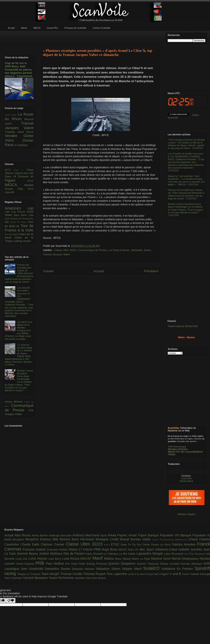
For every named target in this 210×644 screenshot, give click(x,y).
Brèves (19, 402)
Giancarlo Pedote (57, 550)
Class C (20, 170)
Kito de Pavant (74, 554)
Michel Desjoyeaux (186, 559)
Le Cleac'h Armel (119, 250)
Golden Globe (11, 115)
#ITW (170, 447)
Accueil (99, 271)
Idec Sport (147, 549)
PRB (41, 563)
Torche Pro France (19, 222)
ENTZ (108, 545)
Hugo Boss (110, 549)
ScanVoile (186, 478)
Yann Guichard (14, 578)
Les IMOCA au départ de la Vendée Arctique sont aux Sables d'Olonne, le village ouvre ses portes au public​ (18, 331)
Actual (9, 535)
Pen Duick (72, 564)
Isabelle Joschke (191, 549)
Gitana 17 (76, 549)
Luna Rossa (71, 559)
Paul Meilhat (56, 564)
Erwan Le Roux (162, 545)
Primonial (102, 564)
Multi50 (29, 185)
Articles (9, 402)
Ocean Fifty (16, 189)
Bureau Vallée (141, 539)
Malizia (109, 559)
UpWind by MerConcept (141, 574)
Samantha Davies (58, 569)
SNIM (9, 215)
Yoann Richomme (62, 578)
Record (29, 119)
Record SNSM (25, 212)
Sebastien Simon (109, 569)
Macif (98, 558)
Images (10, 414)
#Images (172, 449)
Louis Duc (22, 559)
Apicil (104, 535)
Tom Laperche (117, 574)
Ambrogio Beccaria (61, 535)
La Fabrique (112, 554)
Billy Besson (62, 539)
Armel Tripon (138, 535)
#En (183, 452)
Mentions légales (187, 514)
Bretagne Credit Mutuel (113, 539)
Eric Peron (144, 545)
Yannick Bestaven (36, 578)
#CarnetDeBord (194, 452)
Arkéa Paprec (118, 535)
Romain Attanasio (192, 564)
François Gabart (35, 549)
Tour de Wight (12, 234)
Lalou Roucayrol (174, 554)
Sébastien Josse (141, 250)
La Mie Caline (128, 554)
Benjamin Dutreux (39, 539)
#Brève (172, 452)
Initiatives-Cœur (167, 549)
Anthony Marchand (86, 535)
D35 (31, 173)
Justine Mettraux (51, 554)
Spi (7, 222)
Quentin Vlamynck (148, 564)
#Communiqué (179, 447)
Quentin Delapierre (122, 564)
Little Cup (11, 212)
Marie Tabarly (123, 559)
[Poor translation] (11, 600)
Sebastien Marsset (84, 569)
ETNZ (116, 544)
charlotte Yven (83, 578)
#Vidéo (172, 454)
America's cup (19, 208)
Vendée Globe (19, 136)
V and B (176, 574)
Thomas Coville (72, 574)
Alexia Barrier (40, 535)
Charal (194, 539)
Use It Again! (162, 574)
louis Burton (99, 578)
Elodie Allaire (187, 481)
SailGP (13, 124)
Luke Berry (55, 559)
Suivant (48, 271)
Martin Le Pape (141, 559)
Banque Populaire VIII (164, 535)
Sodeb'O (152, 568)
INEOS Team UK (129, 550)
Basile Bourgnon (15, 539)
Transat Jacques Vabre (56, 254)
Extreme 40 (26, 176)
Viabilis (186, 574)
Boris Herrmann (84, 539)
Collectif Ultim (21, 173)
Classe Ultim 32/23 (65, 250)
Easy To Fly (129, 545)
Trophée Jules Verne (19, 132)
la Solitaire (21, 145)
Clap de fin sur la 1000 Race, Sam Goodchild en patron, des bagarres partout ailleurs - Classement (19, 70)
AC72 (9, 170)
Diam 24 (11, 176)
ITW (31, 410)
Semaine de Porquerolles (22, 219)
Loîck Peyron (38, 559)
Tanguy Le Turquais (29, 574)
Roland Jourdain (171, 564)
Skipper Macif (133, 569)
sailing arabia (22, 241)
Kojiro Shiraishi (95, 554)
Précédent (151, 271)
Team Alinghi (51, 574)
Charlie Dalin (31, 544)
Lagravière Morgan (150, 554)
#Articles (183, 449)
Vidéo (18, 414)
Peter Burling (88, 564)
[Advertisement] (101, 38)
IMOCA (15, 185)
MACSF (86, 559)
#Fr (178, 452)
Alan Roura (23, 535)
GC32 (30, 181)
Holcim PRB (92, 549)
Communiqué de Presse (93, 250)
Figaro (16, 180)
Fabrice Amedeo (184, 544)
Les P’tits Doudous (195, 554)
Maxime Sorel (161, 559)
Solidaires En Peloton (178, 569)
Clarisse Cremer (53, 544)
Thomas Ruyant (95, 574)
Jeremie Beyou (28, 554)
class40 (9, 192)
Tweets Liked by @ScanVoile (183, 326)
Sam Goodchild (33, 569)
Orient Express (26, 564)
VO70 (30, 189)
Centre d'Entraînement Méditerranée (170, 540)
